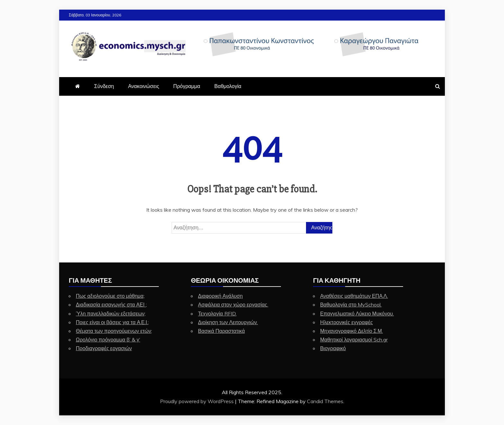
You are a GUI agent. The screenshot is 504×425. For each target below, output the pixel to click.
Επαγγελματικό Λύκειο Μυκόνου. (357, 314)
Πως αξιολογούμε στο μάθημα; (110, 296)
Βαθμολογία (228, 86)
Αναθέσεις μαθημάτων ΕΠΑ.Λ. (354, 296)
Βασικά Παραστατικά (221, 331)
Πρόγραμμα (187, 86)
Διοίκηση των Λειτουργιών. (228, 322)
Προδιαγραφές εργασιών (104, 348)
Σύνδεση (104, 86)
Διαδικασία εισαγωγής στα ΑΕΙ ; (111, 305)
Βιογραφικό (333, 348)
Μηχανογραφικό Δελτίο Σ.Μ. (351, 331)
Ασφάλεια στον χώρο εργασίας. (233, 305)
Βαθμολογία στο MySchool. (351, 305)
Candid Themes (325, 401)
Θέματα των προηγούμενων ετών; (114, 331)
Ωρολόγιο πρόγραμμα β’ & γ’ (108, 340)
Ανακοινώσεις (144, 86)
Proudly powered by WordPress (198, 401)
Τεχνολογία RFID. (217, 314)
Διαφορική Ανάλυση (220, 296)
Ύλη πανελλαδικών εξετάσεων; (111, 314)
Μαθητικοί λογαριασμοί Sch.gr (354, 340)
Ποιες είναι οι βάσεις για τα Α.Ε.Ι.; (112, 322)
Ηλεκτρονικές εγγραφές (346, 322)
